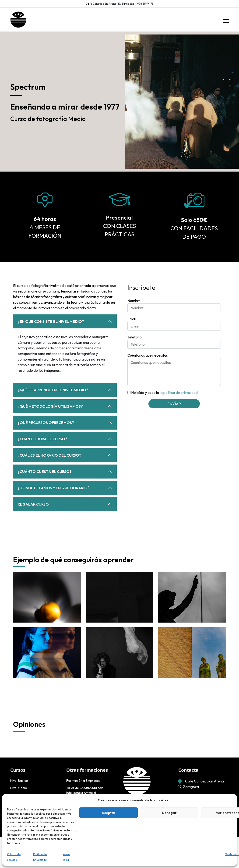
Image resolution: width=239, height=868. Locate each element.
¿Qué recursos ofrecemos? (46, 423)
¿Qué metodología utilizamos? (50, 406)
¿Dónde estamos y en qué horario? (54, 488)
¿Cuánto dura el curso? (42, 439)
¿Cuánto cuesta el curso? (45, 472)
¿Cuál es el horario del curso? (49, 455)
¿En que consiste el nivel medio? (51, 321)
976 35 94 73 (145, 4)
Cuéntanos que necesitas (148, 355)
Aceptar (109, 813)
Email (132, 319)
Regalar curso (33, 504)
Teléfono (135, 337)
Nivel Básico (19, 781)
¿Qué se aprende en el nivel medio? (53, 390)
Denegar (169, 813)
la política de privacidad (179, 393)
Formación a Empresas (83, 781)
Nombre (134, 301)
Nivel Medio (19, 788)
